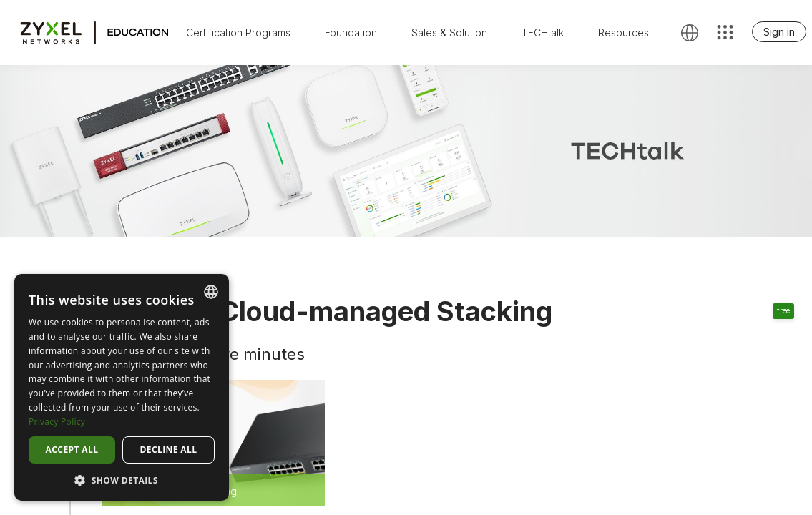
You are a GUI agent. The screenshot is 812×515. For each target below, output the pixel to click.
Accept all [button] (72, 450)
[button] (122, 480)
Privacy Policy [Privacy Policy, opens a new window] (57, 422)
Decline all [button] (169, 450)
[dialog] (122, 387)
